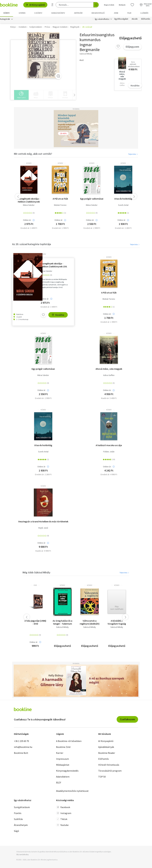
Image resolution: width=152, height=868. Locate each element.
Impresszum (62, 759)
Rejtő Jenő (43, 528)
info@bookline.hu (23, 747)
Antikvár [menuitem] (78, 13)
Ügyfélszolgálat (121, 19)
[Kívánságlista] (132, 5)
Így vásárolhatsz (102, 19)
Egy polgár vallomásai (92, 199)
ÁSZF (59, 783)
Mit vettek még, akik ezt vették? (33, 154)
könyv (29, 163)
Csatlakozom (127, 719)
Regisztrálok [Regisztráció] (109, 5)
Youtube (62, 825)
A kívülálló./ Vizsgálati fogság (117, 622)
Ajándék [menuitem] (144, 13)
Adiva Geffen (109, 375)
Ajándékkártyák (106, 747)
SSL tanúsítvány (22, 854)
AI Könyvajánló (35, 5)
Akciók (135, 19)
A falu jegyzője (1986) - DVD (35, 622)
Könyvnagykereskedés (67, 771)
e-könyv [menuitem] (38, 13)
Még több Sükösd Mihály (36, 572)
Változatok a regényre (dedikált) (90, 622)
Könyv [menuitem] (7, 13)
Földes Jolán (109, 452)
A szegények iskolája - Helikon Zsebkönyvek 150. (29, 200)
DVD (35, 585)
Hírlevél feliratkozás (109, 765)
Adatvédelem (63, 777)
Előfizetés (146, 19)
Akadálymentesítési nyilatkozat (72, 791)
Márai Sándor (29, 205)
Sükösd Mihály (62, 627)
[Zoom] (58, 76)
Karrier (60, 753)
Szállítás (18, 819)
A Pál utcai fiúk (60, 199)
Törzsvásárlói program (110, 771)
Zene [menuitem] (116, 13)
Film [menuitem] (129, 13)
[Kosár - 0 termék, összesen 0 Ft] (146, 5)
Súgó (16, 831)
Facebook (63, 807)
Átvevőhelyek (21, 825)
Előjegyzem (132, 47)
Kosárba (135, 85)
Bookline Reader (107, 753)
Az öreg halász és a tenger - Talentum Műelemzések (62, 622)
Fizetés (18, 813)
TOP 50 (102, 777)
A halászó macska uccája (109, 445)
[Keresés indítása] (96, 5)
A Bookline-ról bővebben (69, 741)
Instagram (64, 813)
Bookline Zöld (63, 747)
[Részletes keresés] (52, 5)
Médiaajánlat (63, 765)
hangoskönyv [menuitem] (58, 13)
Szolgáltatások (22, 807)
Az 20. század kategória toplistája (32, 244)
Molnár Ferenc (60, 205)
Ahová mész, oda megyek (109, 369)
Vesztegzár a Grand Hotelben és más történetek (43, 521)
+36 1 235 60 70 (21, 741)
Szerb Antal (123, 205)
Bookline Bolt (21, 753)
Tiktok (62, 819)
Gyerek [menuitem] (22, 13)
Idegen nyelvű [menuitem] (98, 13)
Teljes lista (133, 154)
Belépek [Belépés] (122, 5)
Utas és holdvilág (123, 199)
